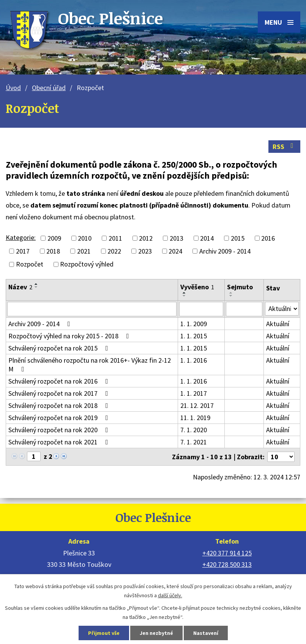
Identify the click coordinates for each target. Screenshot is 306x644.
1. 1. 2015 (194, 336)
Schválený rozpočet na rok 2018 (60, 405)
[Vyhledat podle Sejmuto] (244, 309)
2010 (85, 238)
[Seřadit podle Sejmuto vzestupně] (231, 293)
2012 (146, 238)
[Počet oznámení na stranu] (281, 457)
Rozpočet (30, 264)
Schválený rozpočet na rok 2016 (60, 381)
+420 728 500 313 (227, 564)
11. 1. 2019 (195, 418)
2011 (115, 238)
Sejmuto (240, 287)
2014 (207, 238)
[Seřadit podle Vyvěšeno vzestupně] (185, 293)
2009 (54, 238)
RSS (285, 147)
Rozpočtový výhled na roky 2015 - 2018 (70, 336)
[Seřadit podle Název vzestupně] (36, 284)
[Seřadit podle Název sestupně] (36, 287)
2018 (53, 251)
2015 (238, 238)
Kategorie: (21, 237)
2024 (175, 251)
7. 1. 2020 (194, 430)
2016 (268, 238)
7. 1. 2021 (194, 442)
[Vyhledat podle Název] (92, 309)
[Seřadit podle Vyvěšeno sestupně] (185, 296)
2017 (23, 251)
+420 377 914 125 (227, 553)
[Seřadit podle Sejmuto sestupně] (231, 296)
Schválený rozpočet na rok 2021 (60, 442)
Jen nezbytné (156, 633)
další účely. (170, 595)
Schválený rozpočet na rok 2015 (60, 348)
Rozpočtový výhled (87, 264)
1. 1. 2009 (194, 324)
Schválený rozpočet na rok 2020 (60, 430)
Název (20, 287)
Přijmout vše (104, 633)
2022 (114, 251)
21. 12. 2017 (197, 405)
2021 (84, 251)
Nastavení (206, 633)
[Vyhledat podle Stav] (282, 309)
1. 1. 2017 (194, 393)
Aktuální (278, 324)
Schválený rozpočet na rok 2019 (60, 418)
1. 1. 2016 (194, 360)
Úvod (13, 88)
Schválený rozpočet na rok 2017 (60, 393)
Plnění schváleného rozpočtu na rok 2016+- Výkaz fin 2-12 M (90, 365)
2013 (177, 238)
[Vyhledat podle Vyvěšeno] (201, 309)
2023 (145, 251)
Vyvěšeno (197, 287)
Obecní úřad (49, 88)
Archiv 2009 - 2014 (225, 251)
